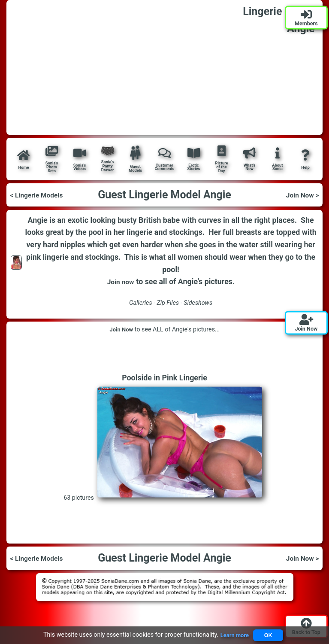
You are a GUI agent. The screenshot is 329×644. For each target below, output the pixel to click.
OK (269, 635)
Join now (120, 282)
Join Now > (300, 195)
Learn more (232, 635)
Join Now (121, 329)
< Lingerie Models (40, 195)
